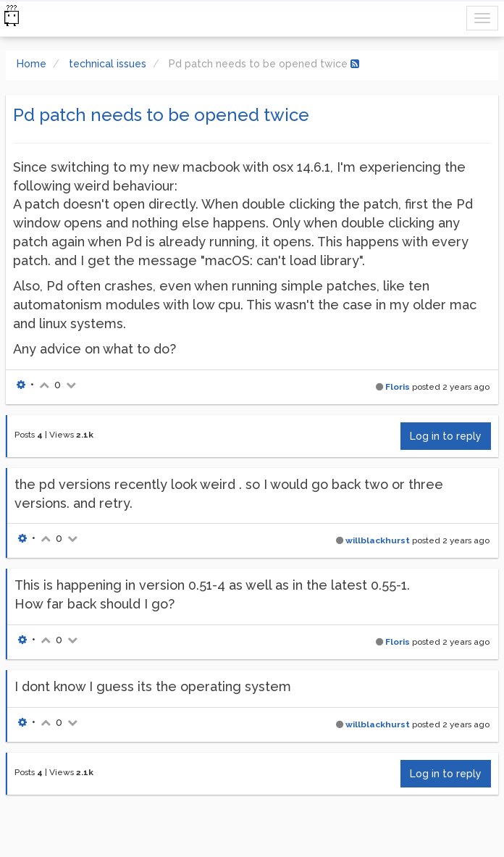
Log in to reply (446, 436)
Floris (398, 387)
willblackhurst (378, 540)
